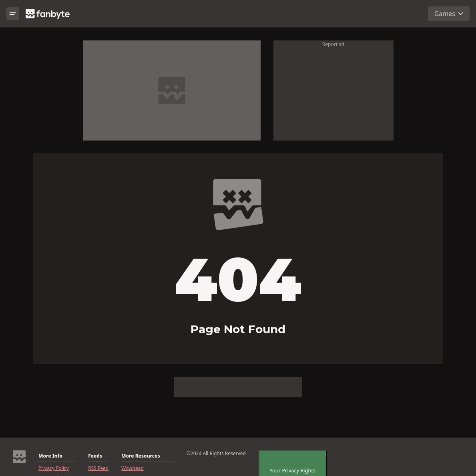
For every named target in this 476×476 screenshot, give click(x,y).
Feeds (95, 456)
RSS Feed (98, 468)
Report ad (333, 44)
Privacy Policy (54, 468)
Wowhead (133, 468)
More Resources (141, 456)
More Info (50, 456)
